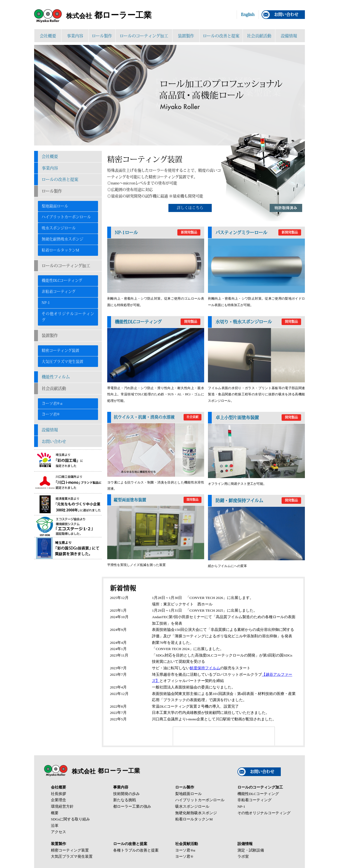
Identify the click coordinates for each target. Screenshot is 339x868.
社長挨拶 (58, 794)
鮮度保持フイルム (205, 668)
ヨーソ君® (51, 414)
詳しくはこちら (190, 208)
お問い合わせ (286, 14)
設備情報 (289, 36)
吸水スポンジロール (59, 228)
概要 (55, 813)
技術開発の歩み (126, 794)
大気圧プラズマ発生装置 (63, 362)
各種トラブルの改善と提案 (136, 850)
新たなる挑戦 (125, 800)
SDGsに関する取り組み (70, 819)
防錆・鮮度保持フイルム (258, 501)
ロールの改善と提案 (221, 36)
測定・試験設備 (251, 850)
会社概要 (48, 36)
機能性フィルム (56, 377)
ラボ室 (243, 857)
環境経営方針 (62, 806)
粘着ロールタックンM (60, 250)
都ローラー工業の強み (132, 806)
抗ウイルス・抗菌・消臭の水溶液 (158, 417)
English (248, 14)
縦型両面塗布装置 (158, 500)
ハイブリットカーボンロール (66, 217)
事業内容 (75, 36)
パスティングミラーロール (258, 233)
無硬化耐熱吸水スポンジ (63, 239)
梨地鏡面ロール (55, 206)
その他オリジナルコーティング (68, 317)
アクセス (58, 832)
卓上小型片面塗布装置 (258, 418)
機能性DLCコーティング (62, 280)
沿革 (55, 826)
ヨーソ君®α (53, 403)
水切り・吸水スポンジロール (258, 322)
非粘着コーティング (59, 291)
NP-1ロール (158, 233)
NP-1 (46, 303)
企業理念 (58, 800)
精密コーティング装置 (61, 350)
